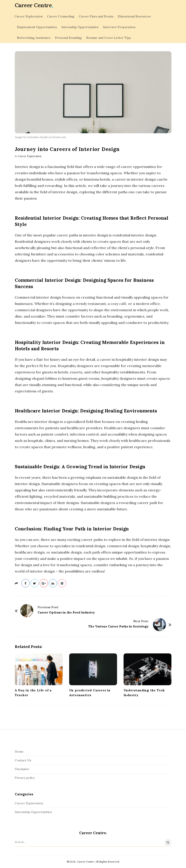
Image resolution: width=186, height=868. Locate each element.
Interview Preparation (119, 27)
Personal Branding (68, 38)
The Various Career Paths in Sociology (118, 626)
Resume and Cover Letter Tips (109, 38)
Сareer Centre (33, 5)
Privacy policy (25, 778)
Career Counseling (61, 16)
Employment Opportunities (37, 27)
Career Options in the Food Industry (66, 612)
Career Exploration (28, 16)
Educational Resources (134, 16)
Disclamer (22, 769)
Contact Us (23, 760)
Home (19, 752)
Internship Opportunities (80, 27)
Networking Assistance (34, 38)
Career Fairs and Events (96, 16)
